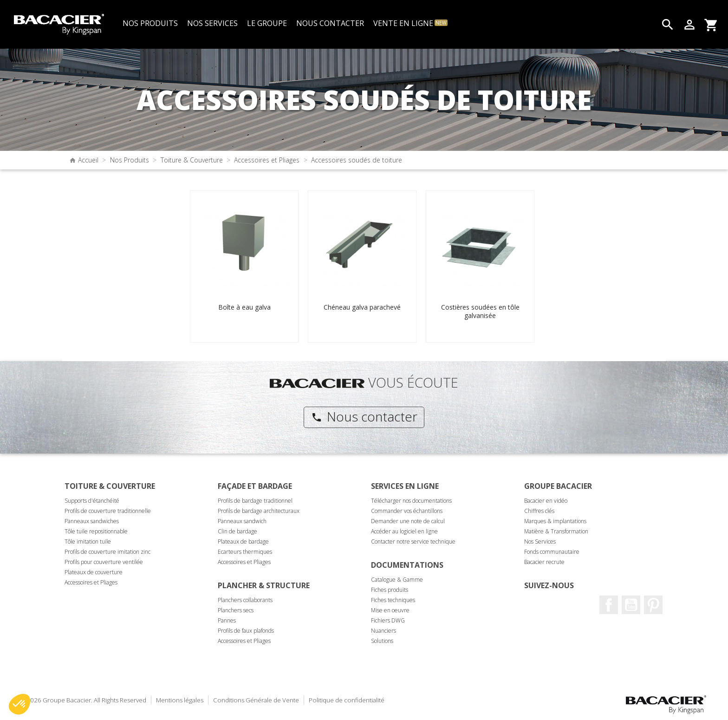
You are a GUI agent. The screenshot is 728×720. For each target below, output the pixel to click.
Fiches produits (390, 590)
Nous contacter (364, 416)
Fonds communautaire (552, 552)
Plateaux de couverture (94, 572)
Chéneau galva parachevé (362, 307)
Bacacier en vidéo (546, 501)
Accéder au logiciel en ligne (404, 531)
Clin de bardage (237, 531)
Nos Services (540, 542)
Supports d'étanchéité (92, 501)
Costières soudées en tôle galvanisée (480, 311)
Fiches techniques (393, 600)
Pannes (227, 620)
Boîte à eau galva (244, 307)
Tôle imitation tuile (88, 542)
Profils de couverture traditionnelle (108, 511)
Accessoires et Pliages (91, 582)
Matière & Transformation (556, 531)
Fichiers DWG (388, 620)
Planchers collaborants (245, 600)
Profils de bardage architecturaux (259, 511)
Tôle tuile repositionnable (96, 531)
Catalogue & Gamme (397, 580)
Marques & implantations (555, 521)
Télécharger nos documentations (411, 501)
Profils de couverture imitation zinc (107, 552)
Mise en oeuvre (390, 610)
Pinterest (653, 605)
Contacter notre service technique (413, 542)
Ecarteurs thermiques (245, 552)
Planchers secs (236, 610)
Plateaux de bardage (243, 542)
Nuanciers (383, 631)
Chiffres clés (539, 511)
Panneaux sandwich (242, 521)
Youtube (631, 605)
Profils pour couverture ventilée (104, 562)
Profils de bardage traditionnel (255, 501)
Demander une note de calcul (408, 521)
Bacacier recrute (544, 562)
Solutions (382, 641)
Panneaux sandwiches (92, 521)
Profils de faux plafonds (246, 631)
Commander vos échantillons (407, 511)
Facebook (609, 605)
